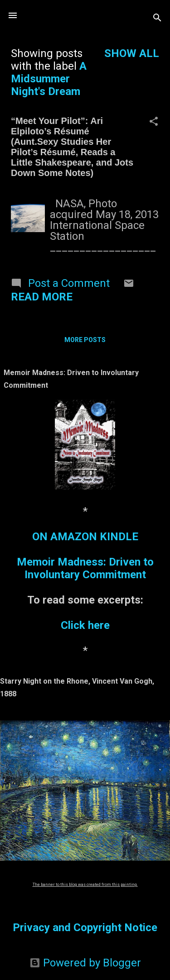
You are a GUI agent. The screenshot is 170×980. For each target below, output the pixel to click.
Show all (132, 53)
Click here (85, 625)
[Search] (157, 18)
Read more (42, 297)
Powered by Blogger (85, 963)
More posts (85, 340)
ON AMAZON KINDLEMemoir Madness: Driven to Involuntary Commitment (85, 556)
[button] (154, 122)
